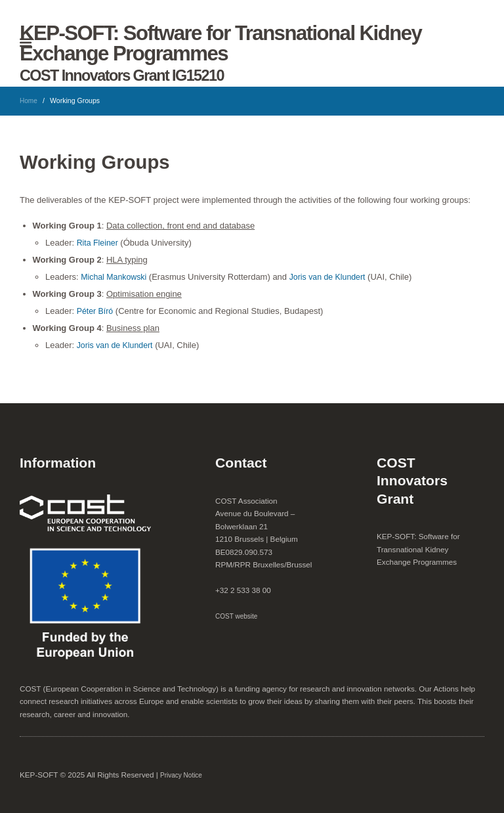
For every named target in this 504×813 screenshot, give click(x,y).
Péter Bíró (96, 311)
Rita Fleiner (98, 243)
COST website (238, 616)
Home (29, 100)
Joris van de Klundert (333, 277)
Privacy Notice (182, 775)
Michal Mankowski (115, 277)
